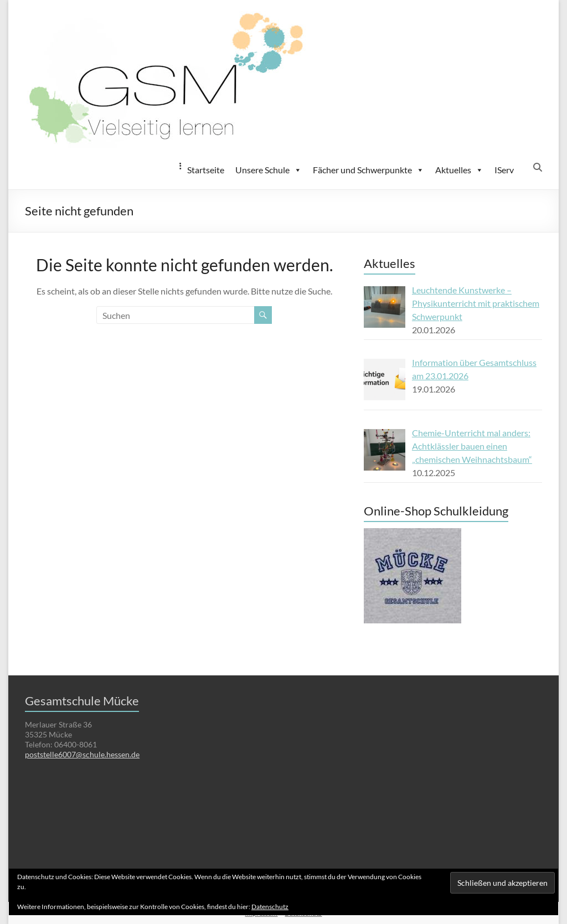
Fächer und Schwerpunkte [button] (368, 170)
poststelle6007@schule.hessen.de (82, 754)
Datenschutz (270, 907)
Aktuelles (459, 170)
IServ (504, 170)
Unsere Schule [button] (269, 170)
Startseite (206, 170)
